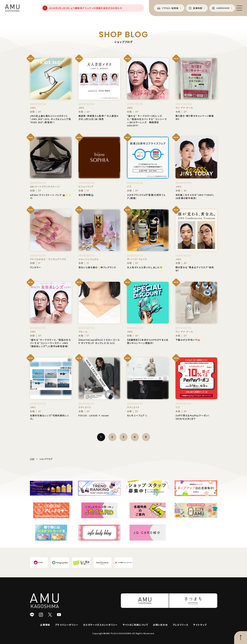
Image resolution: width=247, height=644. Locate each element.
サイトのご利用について (135, 625)
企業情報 (45, 625)
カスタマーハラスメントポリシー (101, 625)
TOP (32, 459)
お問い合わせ (160, 625)
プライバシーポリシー (67, 625)
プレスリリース (181, 625)
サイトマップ (200, 625)
